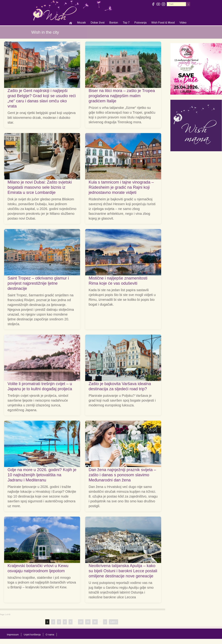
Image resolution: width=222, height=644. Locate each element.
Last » (113, 622)
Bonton (114, 23)
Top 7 (126, 23)
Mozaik (82, 23)
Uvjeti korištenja (32, 635)
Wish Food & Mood (163, 23)
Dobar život (98, 23)
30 (95, 622)
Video (183, 23)
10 (81, 622)
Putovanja (140, 23)
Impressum (13, 635)
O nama (50, 635)
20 (88, 622)
